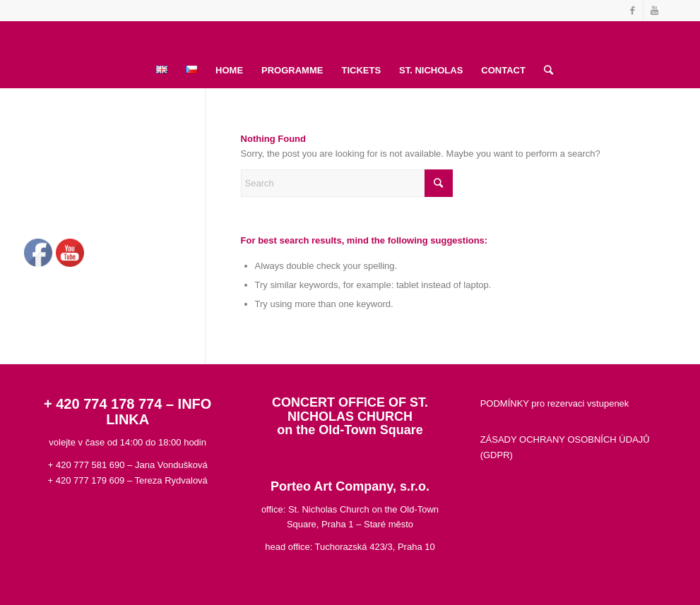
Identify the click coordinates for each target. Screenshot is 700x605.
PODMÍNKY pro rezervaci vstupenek (555, 403)
